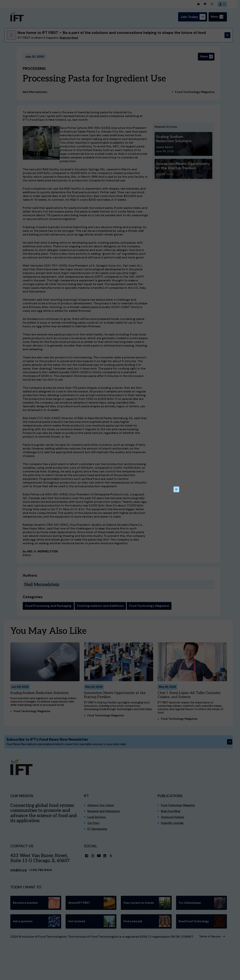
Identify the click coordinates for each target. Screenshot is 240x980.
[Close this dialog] (176, 489)
